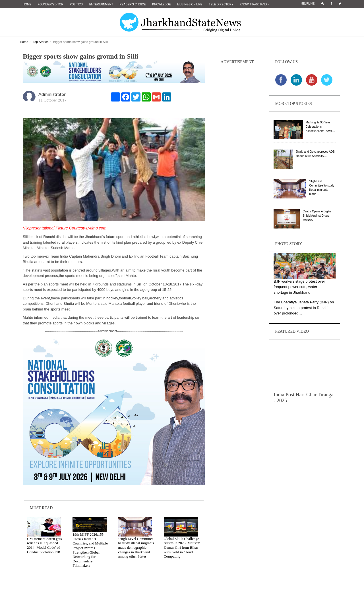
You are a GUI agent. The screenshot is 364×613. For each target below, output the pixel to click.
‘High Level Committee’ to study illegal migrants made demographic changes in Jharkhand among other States (136, 547)
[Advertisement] (237, 157)
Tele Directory (221, 4)
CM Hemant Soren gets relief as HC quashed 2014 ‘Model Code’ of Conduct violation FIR (44, 545)
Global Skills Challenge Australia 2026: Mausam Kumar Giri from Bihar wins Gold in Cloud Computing (182, 547)
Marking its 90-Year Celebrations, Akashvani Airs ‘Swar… (320, 127)
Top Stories (41, 42)
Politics (76, 4)
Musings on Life (190, 4)
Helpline (308, 4)
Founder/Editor (51, 4)
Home (27, 4)
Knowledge (161, 4)
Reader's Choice (133, 4)
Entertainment (101, 4)
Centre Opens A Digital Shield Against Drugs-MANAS (317, 216)
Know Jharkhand (255, 4)
